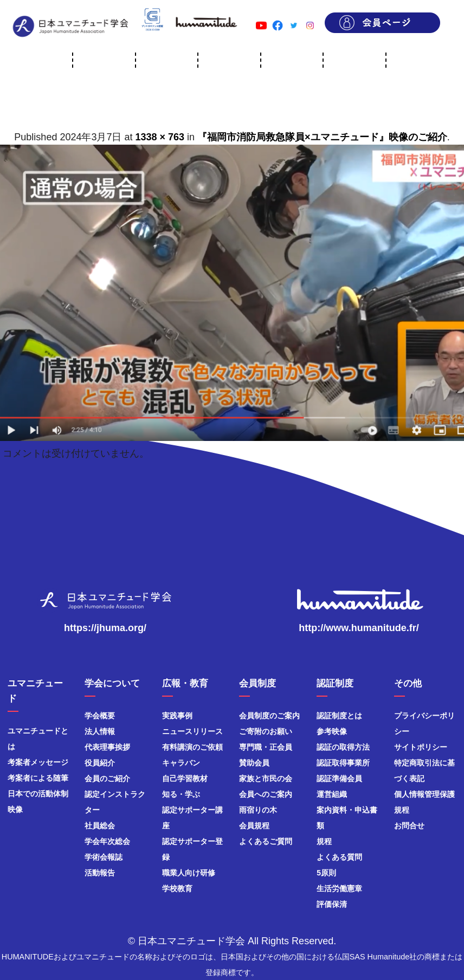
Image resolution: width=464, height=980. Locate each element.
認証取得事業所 (343, 763)
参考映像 (332, 731)
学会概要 (100, 716)
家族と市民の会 (266, 778)
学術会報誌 (104, 857)
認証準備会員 (339, 778)
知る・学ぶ (181, 794)
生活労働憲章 (339, 888)
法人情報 (100, 731)
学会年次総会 (107, 841)
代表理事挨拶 (107, 747)
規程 (324, 841)
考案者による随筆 (38, 778)
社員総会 (100, 826)
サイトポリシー (421, 747)
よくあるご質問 (266, 841)
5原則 (326, 873)
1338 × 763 (160, 137)
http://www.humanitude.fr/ (359, 628)
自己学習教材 (185, 778)
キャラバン (181, 763)
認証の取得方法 (343, 747)
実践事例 (177, 716)
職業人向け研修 (189, 873)
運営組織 (332, 794)
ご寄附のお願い (266, 731)
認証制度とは (339, 716)
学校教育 (177, 888)
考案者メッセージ (38, 762)
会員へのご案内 (266, 794)
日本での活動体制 (38, 794)
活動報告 (100, 873)
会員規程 (254, 826)
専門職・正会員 (266, 747)
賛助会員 (254, 763)
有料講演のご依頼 (192, 747)
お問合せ (409, 826)
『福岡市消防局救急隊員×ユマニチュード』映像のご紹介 (322, 137)
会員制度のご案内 (269, 716)
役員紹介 (100, 763)
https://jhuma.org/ (105, 628)
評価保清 (332, 904)
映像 (15, 809)
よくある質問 (339, 857)
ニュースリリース (192, 731)
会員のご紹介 (107, 778)
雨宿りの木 (258, 810)
